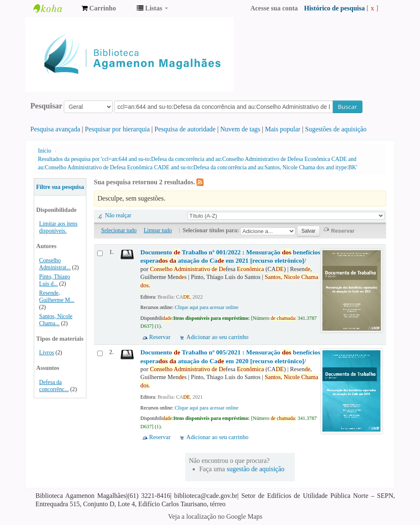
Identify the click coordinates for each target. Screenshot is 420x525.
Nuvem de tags (240, 129)
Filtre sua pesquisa (60, 187)
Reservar (160, 337)
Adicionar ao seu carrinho (218, 337)
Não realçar (118, 215)
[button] (99, 8)
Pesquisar (47, 106)
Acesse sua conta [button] (274, 8)
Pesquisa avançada (55, 129)
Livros (47, 353)
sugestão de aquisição (255, 469)
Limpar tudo (158, 230)
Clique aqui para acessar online (207, 307)
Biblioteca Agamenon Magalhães (54, 8)
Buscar (347, 107)
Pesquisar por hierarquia (118, 129)
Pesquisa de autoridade (185, 129)
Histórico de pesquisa (334, 8)
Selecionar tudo (119, 230)
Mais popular (283, 129)
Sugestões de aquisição (336, 129)
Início (45, 151)
